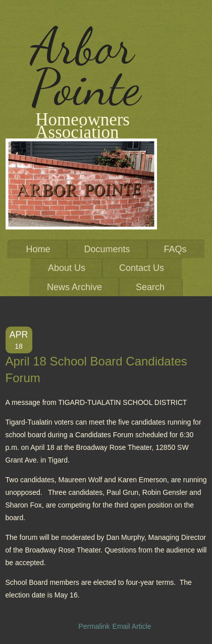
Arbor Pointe (86, 67)
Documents (107, 249)
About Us (67, 268)
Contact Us (142, 268)
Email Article (132, 626)
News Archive (74, 287)
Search (150, 287)
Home (38, 249)
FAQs (175, 249)
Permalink (94, 626)
